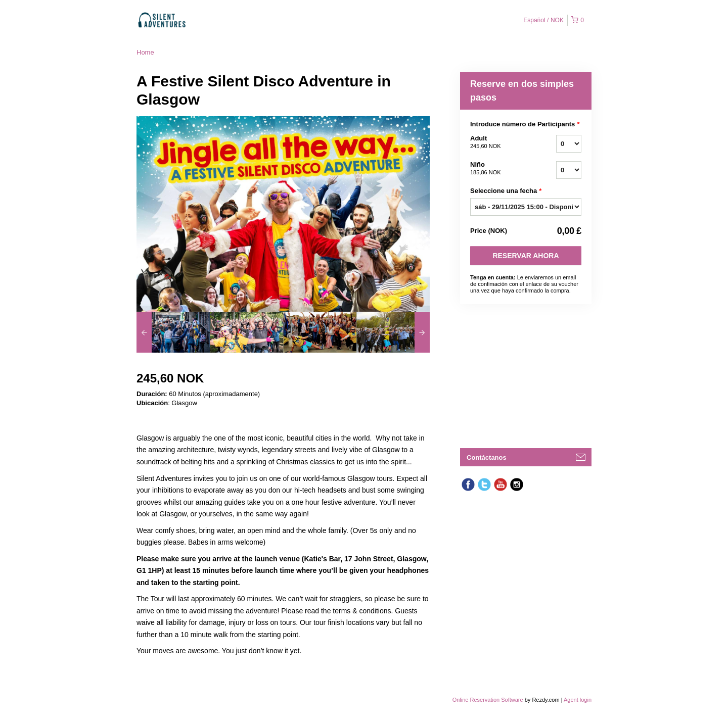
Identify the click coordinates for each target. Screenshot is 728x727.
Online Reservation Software (488, 700)
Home (145, 52)
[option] (173, 332)
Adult (500, 142)
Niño (500, 169)
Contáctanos (487, 457)
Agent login (578, 700)
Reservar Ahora (526, 256)
